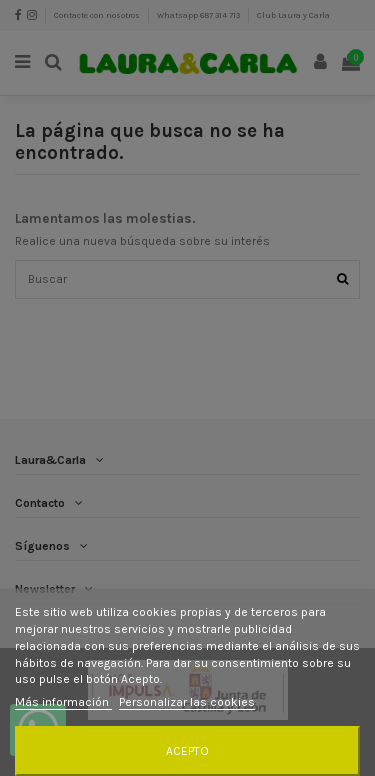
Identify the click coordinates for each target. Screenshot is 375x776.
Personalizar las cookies (187, 702)
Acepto (187, 751)
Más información (63, 702)
